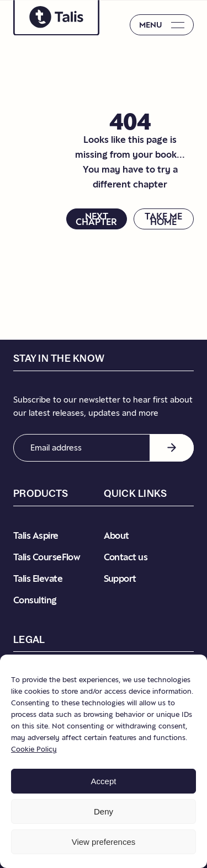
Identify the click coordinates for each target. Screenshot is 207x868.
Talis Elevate (38, 578)
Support (120, 578)
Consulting (35, 600)
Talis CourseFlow (47, 557)
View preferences (104, 842)
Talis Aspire (36, 535)
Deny (104, 811)
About (116, 535)
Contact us (126, 557)
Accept (104, 781)
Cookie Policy (34, 749)
